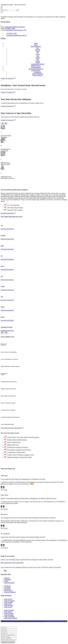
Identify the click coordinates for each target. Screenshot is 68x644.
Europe (38, 61)
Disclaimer (7, 589)
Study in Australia (9, 617)
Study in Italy (8, 612)
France (38, 54)
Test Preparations (36, 67)
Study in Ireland (9, 615)
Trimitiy (43, 621)
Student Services (36, 66)
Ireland (38, 62)
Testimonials (38, 72)
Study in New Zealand (11, 618)
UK (38, 53)
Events (6, 581)
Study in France (9, 605)
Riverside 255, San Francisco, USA (16, 30)
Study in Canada (9, 610)
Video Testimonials (37, 74)
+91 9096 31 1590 (10, 28)
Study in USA (8, 599)
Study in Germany (9, 601)
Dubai (38, 51)
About (36, 45)
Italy (38, 59)
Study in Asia (8, 607)
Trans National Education (36, 69)
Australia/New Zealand (38, 64)
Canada (38, 58)
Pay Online (7, 587)
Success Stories (36, 70)
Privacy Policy (8, 591)
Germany (38, 50)
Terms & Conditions (10, 592)
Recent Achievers (38, 75)
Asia (38, 56)
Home (36, 43)
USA (38, 48)
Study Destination (36, 46)
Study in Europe (9, 613)
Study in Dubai (9, 602)
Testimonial (8, 580)
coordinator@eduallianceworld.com (15, 27)
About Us (7, 578)
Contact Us (7, 586)
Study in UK (8, 604)
